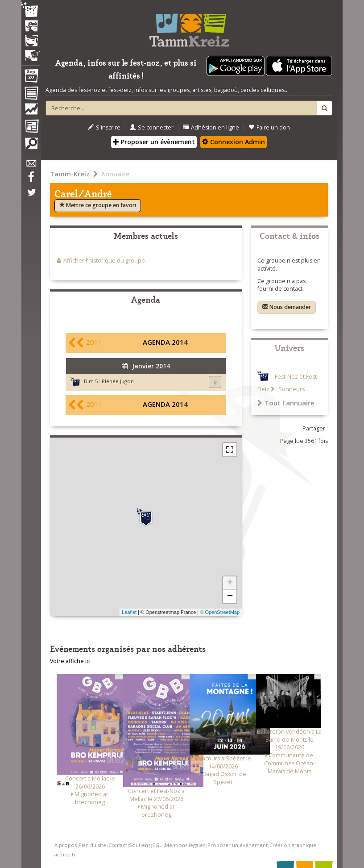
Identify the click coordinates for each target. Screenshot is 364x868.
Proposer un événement (238, 845)
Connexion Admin (234, 142)
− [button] (230, 597)
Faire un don (269, 127)
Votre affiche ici (70, 661)
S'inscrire (104, 127)
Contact (118, 845)
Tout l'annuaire (286, 403)
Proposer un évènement (154, 142)
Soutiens (140, 845)
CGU (157, 845)
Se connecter (152, 127)
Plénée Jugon (118, 381)
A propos (66, 845)
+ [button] (230, 583)
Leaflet (129, 612)
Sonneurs (291, 389)
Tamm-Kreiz (70, 174)
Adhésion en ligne (211, 127)
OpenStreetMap (222, 612)
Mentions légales (185, 845)
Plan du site (92, 845)
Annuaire (115, 174)
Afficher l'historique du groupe (104, 261)
